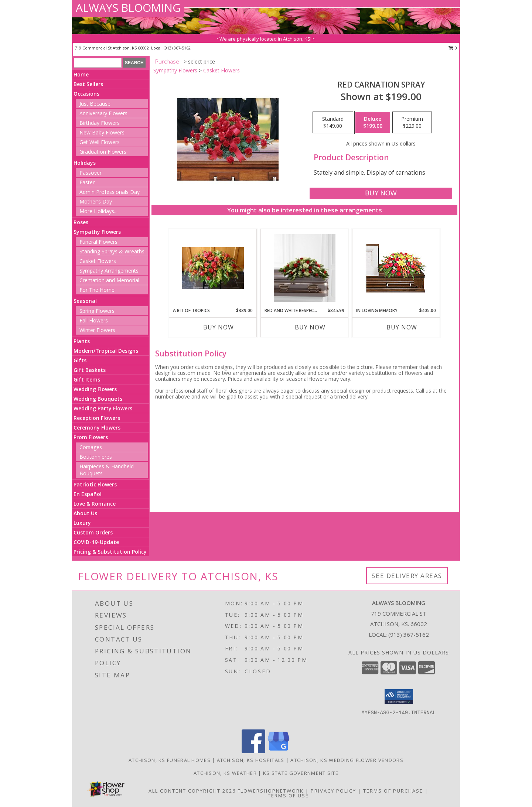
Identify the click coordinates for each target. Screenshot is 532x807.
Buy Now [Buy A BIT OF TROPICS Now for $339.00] (219, 327)
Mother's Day (96, 201)
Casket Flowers (98, 261)
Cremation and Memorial (109, 280)
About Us (85, 513)
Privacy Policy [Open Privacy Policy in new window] (333, 791)
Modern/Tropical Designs (106, 351)
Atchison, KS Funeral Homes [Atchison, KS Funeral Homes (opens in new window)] (170, 760)
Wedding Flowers (95, 389)
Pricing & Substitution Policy (110, 552)
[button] (399, 697)
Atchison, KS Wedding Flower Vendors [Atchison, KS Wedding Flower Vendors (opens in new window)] (347, 760)
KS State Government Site (301, 773)
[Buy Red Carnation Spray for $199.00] (381, 193)
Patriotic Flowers (95, 484)
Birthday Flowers (100, 123)
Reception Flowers (97, 418)
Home (81, 74)
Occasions (86, 94)
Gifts (80, 360)
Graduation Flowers (103, 152)
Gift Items (87, 379)
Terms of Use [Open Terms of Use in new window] (288, 796)
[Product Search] (98, 63)
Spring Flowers (97, 311)
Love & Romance (95, 504)
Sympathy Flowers (97, 232)
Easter (87, 182)
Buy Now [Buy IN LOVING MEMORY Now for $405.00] (402, 327)
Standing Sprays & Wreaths (112, 251)
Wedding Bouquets (98, 399)
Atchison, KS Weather (225, 773)
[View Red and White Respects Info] (305, 268)
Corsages (91, 447)
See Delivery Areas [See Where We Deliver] (407, 576)
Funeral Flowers (98, 242)
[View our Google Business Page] (279, 751)
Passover (91, 173)
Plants (82, 341)
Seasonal (85, 301)
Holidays (85, 163)
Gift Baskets (90, 370)
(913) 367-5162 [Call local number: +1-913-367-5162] (177, 48)
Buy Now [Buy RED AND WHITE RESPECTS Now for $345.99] (310, 327)
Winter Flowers (97, 330)
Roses (81, 222)
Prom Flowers (91, 437)
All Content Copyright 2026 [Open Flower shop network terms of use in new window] (192, 791)
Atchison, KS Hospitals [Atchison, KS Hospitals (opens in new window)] (251, 760)
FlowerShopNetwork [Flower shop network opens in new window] (271, 791)
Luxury (82, 523)
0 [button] (453, 48)
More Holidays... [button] (98, 211)
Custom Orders (93, 532)
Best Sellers (88, 84)
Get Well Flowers (100, 142)
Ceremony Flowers (97, 428)
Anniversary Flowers (103, 113)
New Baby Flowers (102, 132)
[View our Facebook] (253, 751)
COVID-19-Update (96, 542)
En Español (88, 494)
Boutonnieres (96, 457)
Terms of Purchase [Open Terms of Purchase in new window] (393, 791)
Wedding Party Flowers (103, 408)
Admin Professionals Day (110, 192)
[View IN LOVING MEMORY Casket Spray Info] (396, 268)
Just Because (95, 104)
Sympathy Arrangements (109, 271)
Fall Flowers (94, 320)
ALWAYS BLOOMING (128, 8)
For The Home (97, 290)
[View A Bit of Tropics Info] (213, 268)
